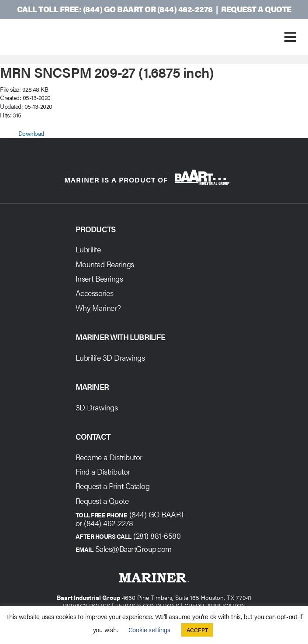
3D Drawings (97, 407)
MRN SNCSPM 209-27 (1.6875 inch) (107, 72)
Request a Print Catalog (113, 486)
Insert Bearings (99, 278)
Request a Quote (256, 9)
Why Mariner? (98, 308)
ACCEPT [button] (197, 630)
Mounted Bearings (105, 264)
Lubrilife (88, 249)
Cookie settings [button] (149, 629)
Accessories (95, 293)
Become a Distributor (109, 457)
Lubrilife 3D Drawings (110, 357)
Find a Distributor (103, 471)
